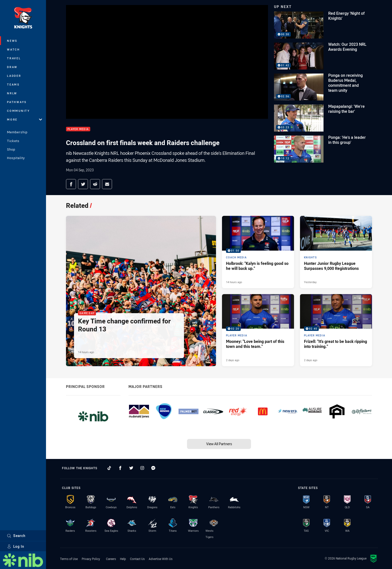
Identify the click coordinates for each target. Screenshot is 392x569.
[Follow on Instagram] (142, 468)
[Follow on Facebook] (120, 468)
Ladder (14, 76)
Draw (12, 67)
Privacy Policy (91, 559)
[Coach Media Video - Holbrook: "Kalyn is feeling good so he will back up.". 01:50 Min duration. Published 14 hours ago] (258, 252)
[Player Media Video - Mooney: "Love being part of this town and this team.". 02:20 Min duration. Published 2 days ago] (258, 330)
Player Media (78, 129)
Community (18, 111)
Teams (13, 84)
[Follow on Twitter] (131, 468)
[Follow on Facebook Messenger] (153, 468)
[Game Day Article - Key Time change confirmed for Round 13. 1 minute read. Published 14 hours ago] (141, 291)
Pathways (17, 102)
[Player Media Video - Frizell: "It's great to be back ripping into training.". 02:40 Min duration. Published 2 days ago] (336, 330)
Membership (17, 132)
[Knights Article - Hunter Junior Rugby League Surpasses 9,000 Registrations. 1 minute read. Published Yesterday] (336, 252)
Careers (111, 559)
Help (123, 559)
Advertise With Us (161, 559)
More (24, 119)
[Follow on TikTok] (109, 468)
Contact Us (137, 559)
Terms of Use (69, 559)
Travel (14, 58)
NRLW (12, 93)
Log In (16, 546)
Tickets (13, 141)
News (12, 41)
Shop (11, 149)
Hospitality (16, 158)
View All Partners (219, 444)
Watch (13, 49)
